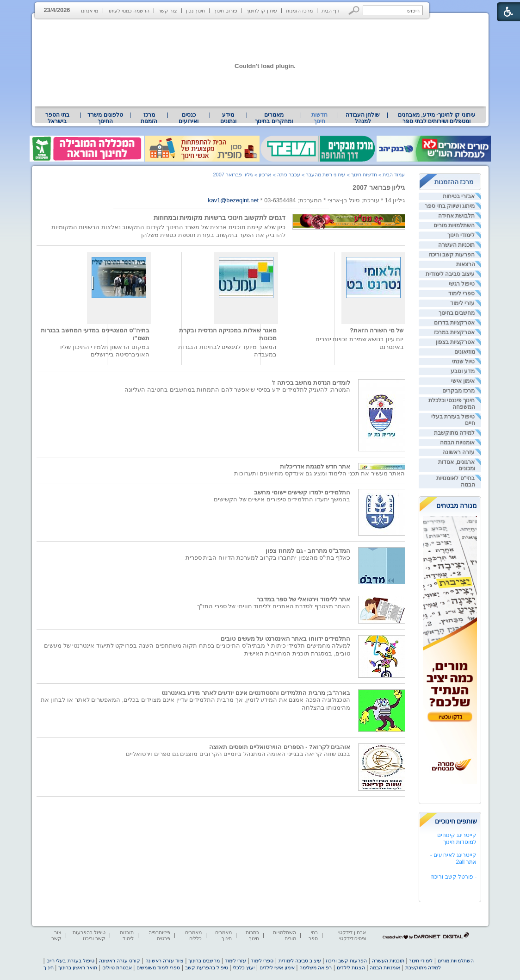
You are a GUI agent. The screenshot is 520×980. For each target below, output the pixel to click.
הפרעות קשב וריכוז (452, 255)
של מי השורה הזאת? (377, 330)
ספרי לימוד (461, 293)
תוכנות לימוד (127, 935)
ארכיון (265, 175)
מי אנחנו (90, 11)
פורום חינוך (226, 11)
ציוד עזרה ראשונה (164, 961)
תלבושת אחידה (456, 216)
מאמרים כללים (193, 935)
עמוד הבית (394, 175)
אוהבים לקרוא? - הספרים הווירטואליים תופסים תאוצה (280, 747)
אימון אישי (463, 381)
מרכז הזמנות (299, 11)
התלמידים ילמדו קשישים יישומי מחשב (302, 492)
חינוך (49, 968)
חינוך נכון (195, 11)
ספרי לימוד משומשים (158, 968)
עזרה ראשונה (458, 452)
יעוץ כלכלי (244, 968)
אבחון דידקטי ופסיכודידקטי (352, 935)
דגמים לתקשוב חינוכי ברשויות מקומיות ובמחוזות (220, 218)
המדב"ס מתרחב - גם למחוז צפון (308, 551)
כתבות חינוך (252, 935)
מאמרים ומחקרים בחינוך (274, 118)
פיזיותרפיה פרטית (159, 935)
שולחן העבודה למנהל (363, 118)
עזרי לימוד (462, 303)
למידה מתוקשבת (454, 433)
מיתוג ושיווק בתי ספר (450, 206)
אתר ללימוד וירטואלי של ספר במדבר (304, 599)
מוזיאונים (465, 352)
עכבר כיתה (289, 175)
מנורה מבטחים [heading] (457, 506)
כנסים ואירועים (189, 118)
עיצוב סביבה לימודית (450, 274)
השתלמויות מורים (454, 225)
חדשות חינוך (319, 118)
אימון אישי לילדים (277, 968)
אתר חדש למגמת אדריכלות (315, 466)
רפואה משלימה (316, 968)
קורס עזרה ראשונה (120, 961)
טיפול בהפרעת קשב (207, 968)
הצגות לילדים (351, 968)
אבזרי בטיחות (459, 196)
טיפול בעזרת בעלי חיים (70, 961)
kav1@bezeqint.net (233, 200)
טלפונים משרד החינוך (105, 118)
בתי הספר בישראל (57, 118)
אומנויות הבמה (457, 443)
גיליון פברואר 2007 (379, 187)
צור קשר (168, 11)
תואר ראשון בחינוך (78, 968)
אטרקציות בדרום (454, 323)
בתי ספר (313, 935)
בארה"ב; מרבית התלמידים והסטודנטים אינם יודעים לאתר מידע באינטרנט (256, 693)
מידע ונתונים (228, 118)
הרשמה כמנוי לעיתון (128, 11)
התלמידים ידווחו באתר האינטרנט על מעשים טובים (285, 639)
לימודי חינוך (461, 235)
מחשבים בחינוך (457, 313)
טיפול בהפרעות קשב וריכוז (89, 935)
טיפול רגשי (462, 284)
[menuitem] (436, 118)
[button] (354, 10)
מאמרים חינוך (223, 935)
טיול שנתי (463, 362)
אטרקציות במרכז (454, 332)
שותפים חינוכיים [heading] (456, 821)
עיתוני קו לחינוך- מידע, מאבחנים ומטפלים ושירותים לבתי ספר (437, 118)
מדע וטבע (463, 371)
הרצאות (466, 264)
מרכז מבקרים (458, 391)
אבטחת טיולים (117, 968)
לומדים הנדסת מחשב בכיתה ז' (311, 383)
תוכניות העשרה (456, 245)
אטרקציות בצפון (455, 342)
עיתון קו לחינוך (262, 11)
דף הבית (330, 11)
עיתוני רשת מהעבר (325, 175)
